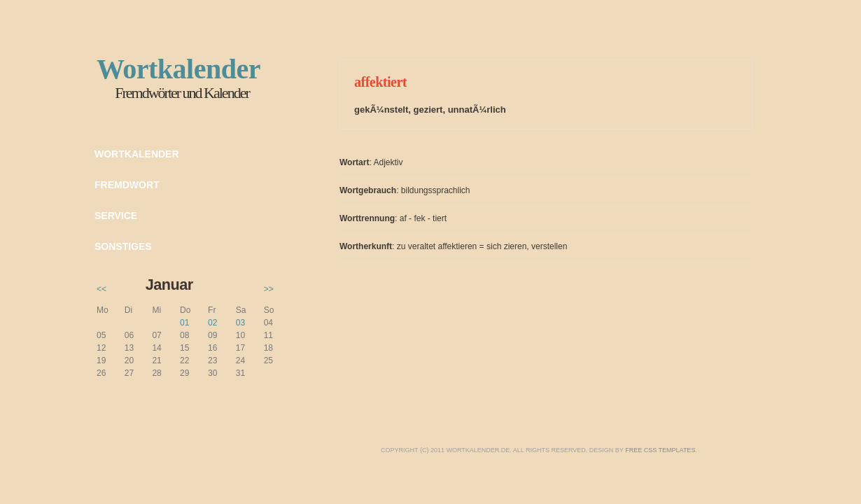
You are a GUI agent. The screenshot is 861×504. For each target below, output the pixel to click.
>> (269, 289)
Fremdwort (127, 185)
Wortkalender (137, 154)
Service (116, 216)
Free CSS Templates (660, 450)
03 (240, 323)
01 (184, 323)
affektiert (380, 82)
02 (212, 323)
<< (101, 289)
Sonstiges (123, 246)
